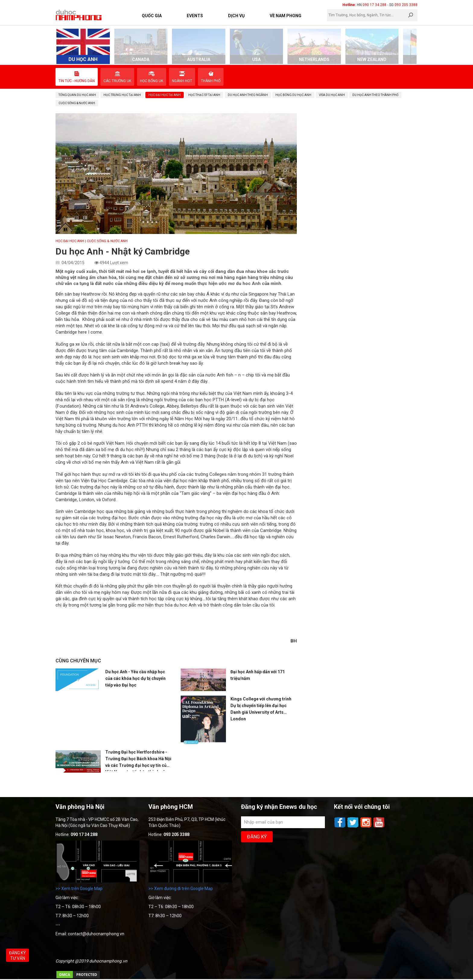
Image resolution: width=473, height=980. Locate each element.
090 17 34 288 (375, 5)
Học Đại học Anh (70, 241)
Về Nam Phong (286, 16)
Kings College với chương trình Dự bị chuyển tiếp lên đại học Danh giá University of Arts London (261, 709)
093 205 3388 (406, 5)
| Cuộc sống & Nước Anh (106, 241)
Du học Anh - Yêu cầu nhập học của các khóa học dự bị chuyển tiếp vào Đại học (135, 678)
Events (195, 16)
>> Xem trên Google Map (79, 889)
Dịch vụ (236, 16)
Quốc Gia (152, 16)
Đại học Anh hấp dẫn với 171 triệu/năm (258, 675)
